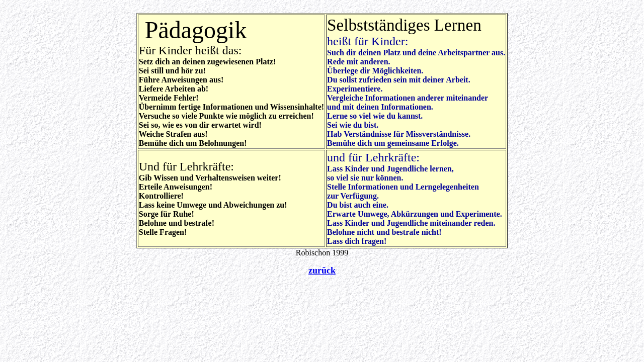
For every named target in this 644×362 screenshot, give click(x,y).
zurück (322, 270)
